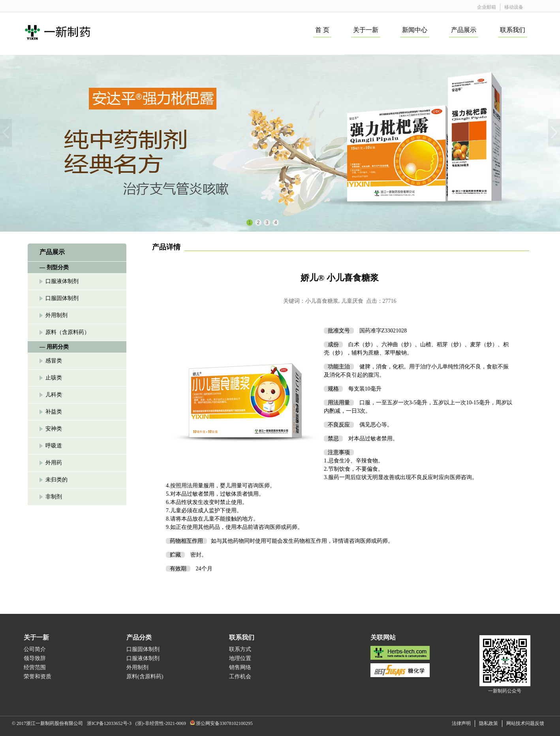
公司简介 (35, 649)
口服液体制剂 (62, 281)
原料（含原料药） (68, 332)
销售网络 (240, 667)
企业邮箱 (487, 7)
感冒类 (54, 361)
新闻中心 (415, 30)
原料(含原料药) (145, 677)
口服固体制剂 (62, 298)
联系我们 (513, 30)
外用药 (54, 463)
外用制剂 (56, 315)
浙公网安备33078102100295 (224, 723)
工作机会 (240, 677)
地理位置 (240, 658)
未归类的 (56, 480)
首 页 (322, 30)
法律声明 (461, 723)
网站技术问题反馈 (525, 723)
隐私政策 (489, 723)
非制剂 (54, 497)
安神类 (54, 429)
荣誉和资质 (38, 677)
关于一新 (366, 30)
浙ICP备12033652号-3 (109, 723)
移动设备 (514, 7)
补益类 (54, 412)
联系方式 (240, 649)
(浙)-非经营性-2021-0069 (161, 723)
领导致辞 (35, 658)
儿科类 (54, 395)
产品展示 (464, 30)
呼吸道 (54, 446)
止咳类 (54, 378)
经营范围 (35, 667)
